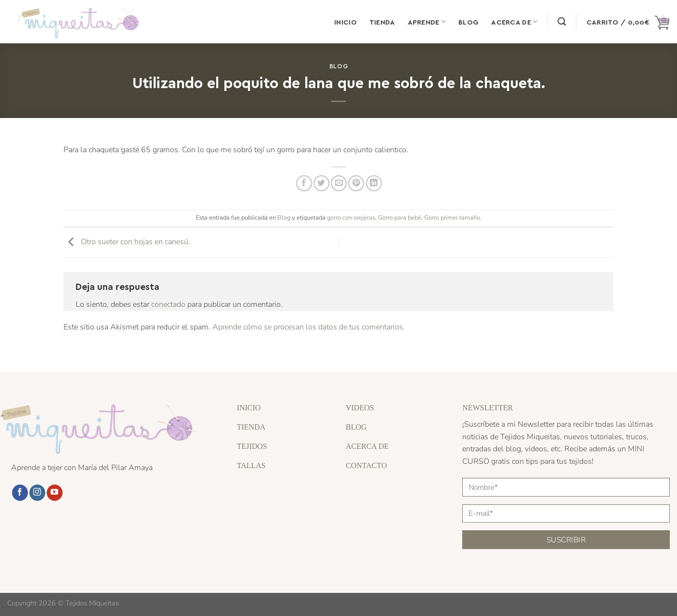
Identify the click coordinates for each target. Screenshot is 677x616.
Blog (469, 22)
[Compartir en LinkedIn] (374, 183)
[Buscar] (562, 22)
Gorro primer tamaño (452, 218)
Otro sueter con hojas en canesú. (127, 242)
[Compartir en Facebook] (304, 183)
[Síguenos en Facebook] (20, 493)
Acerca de (514, 21)
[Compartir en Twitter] (321, 183)
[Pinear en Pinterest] (356, 183)
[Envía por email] (339, 183)
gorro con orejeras (351, 218)
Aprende (427, 21)
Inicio (345, 22)
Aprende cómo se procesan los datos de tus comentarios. (309, 327)
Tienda (382, 22)
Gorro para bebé (400, 218)
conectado (168, 304)
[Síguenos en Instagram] (37, 493)
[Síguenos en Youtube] (55, 493)
